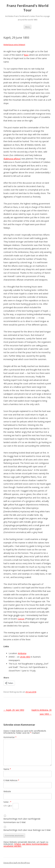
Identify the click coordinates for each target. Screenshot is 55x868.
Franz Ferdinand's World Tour (28, 8)
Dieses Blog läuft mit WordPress (17, 863)
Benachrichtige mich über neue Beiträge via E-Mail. (27, 830)
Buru (26, 55)
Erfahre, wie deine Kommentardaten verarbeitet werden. (26, 845)
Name (7, 769)
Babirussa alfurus (12, 159)
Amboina (22, 653)
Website (7, 791)
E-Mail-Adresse (11, 780)
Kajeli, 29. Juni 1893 (14, 710)
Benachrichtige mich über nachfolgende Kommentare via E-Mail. (22, 821)
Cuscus (21, 619)
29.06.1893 (25, 657)
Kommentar (10, 737)
